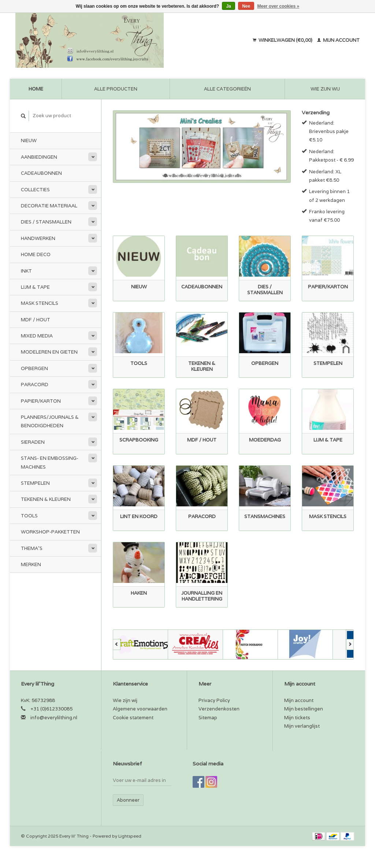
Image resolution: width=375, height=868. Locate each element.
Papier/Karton (41, 401)
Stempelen (35, 483)
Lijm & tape (35, 287)
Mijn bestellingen (304, 709)
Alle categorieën (227, 89)
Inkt (26, 271)
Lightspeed (130, 836)
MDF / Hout (36, 320)
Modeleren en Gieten (49, 352)
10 (238, 176)
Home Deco (36, 254)
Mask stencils (40, 303)
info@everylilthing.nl (54, 718)
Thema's (32, 548)
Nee (246, 6)
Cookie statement (133, 718)
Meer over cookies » (279, 6)
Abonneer (128, 800)
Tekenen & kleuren (46, 499)
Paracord (35, 385)
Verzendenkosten (219, 709)
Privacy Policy (214, 700)
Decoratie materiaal (49, 206)
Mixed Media (37, 336)
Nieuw (29, 141)
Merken (31, 564)
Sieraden (33, 442)
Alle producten (116, 89)
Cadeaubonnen (41, 173)
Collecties (35, 190)
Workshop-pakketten (50, 532)
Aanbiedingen (39, 157)
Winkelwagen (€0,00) (283, 40)
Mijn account (338, 40)
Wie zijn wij (325, 89)
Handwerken (38, 238)
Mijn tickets (297, 718)
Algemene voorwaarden (140, 709)
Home (36, 89)
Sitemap (208, 718)
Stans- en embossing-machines (50, 462)
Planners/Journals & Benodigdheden (50, 421)
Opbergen (34, 368)
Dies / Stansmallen (46, 222)
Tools (29, 516)
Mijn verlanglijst (302, 726)
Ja (228, 6)
